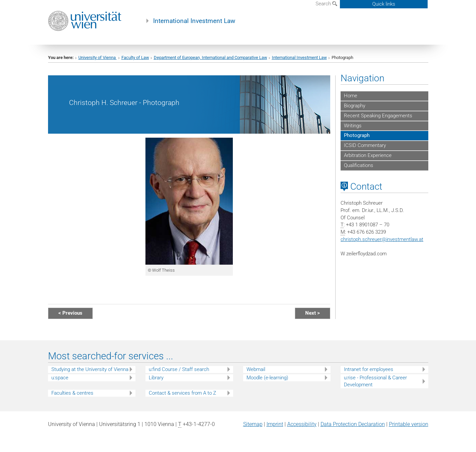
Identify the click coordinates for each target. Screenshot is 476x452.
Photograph (357, 135)
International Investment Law (194, 21)
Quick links (384, 4)
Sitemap (253, 424)
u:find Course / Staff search (179, 369)
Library (156, 378)
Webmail (256, 369)
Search (326, 4)
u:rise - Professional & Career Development (375, 381)
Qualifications (359, 165)
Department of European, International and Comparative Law (210, 57)
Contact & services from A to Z (182, 393)
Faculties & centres (72, 393)
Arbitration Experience (368, 155)
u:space (60, 378)
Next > (313, 313)
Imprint (275, 424)
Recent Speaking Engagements (378, 116)
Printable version (409, 424)
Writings (353, 126)
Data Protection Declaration (353, 424)
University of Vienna (98, 57)
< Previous (70, 313)
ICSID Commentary (365, 145)
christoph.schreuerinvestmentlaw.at (382, 239)
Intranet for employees (369, 369)
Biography (355, 106)
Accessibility (302, 424)
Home (351, 96)
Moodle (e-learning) (267, 378)
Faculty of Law (135, 57)
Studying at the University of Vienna (90, 369)
